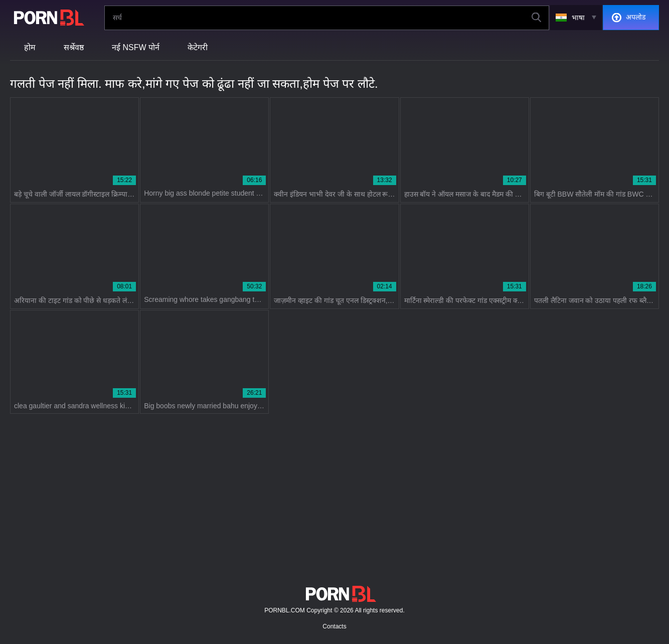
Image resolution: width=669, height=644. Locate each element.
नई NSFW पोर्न (136, 47)
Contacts (334, 626)
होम (30, 47)
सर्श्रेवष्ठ (74, 47)
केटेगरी (198, 47)
